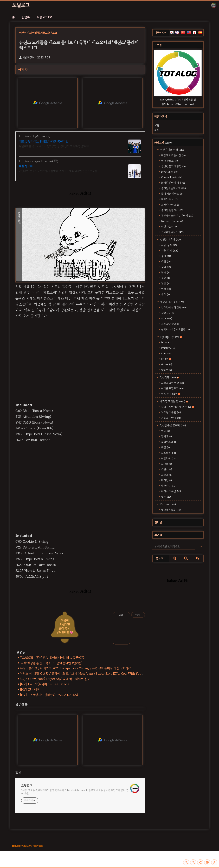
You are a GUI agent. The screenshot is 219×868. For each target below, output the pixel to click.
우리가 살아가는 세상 (177, 407)
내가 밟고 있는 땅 (174, 401)
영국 (165, 431)
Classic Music (171, 177)
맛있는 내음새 (170, 240)
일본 (166, 497)
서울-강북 (169, 245)
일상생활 (169, 377)
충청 (166, 262)
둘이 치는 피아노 (172, 194)
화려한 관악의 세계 (173, 183)
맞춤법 (166, 370)
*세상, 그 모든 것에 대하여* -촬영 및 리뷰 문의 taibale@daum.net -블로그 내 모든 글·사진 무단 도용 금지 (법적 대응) (75, 792)
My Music (169, 172)
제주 (165, 294)
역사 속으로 (170, 161)
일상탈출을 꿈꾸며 (173, 425)
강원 (166, 267)
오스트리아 (169, 453)
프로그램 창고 (170, 324)
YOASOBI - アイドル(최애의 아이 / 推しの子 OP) (52, 658)
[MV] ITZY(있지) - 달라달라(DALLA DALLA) (49, 695)
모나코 (166, 464)
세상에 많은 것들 (172, 302)
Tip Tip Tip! (171, 337)
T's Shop (168, 504)
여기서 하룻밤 (171, 491)
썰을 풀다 (170, 394)
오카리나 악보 (170, 205)
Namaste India (172, 221)
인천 (166, 289)
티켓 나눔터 (169, 227)
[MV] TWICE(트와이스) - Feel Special (45, 684)
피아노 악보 (169, 199)
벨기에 (166, 436)
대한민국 (168, 486)
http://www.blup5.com (31, 136)
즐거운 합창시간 (172, 210)
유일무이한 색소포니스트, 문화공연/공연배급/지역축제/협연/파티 (54, 146)
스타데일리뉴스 (172, 232)
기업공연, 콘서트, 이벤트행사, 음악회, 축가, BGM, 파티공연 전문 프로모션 (58, 171)
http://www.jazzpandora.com (35, 161)
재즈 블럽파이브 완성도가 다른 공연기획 (44, 142)
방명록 (26, 17)
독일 (165, 447)
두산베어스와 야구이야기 (177, 216)
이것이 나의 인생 (172, 150)
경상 (165, 278)
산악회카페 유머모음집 (176, 329)
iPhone (167, 342)
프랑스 (166, 475)
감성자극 (168, 313)
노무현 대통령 (171, 412)
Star (166, 318)
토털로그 (21, 5)
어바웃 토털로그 (172, 388)
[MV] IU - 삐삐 (30, 690)
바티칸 (166, 480)
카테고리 (163, 143)
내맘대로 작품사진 (173, 155)
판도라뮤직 (26, 166)
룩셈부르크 (169, 442)
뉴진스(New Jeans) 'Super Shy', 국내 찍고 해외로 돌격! (55, 679)
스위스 (166, 469)
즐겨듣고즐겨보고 (174, 188)
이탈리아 (168, 458)
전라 (165, 273)
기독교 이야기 (171, 418)
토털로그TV (44, 17)
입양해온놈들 (171, 510)
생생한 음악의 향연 (173, 166)
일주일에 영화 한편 (174, 308)
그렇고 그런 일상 (172, 383)
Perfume (168, 348)
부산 (165, 284)
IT (166, 359)
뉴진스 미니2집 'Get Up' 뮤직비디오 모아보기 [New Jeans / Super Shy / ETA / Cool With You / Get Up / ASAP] (92, 674)
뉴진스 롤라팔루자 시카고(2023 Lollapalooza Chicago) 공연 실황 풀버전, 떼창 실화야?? (75, 668)
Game (166, 364)
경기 (166, 256)
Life (166, 353)
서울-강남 (169, 251)
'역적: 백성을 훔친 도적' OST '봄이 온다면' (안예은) (51, 663)
